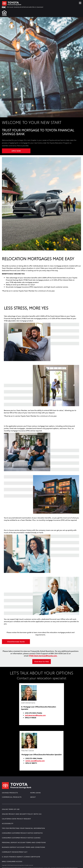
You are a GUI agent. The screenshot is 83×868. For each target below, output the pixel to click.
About (33, 797)
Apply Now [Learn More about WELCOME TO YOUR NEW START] (16, 151)
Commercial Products (12, 797)
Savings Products (10, 793)
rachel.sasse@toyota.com (35, 761)
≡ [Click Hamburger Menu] (80, 2)
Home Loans (36, 793)
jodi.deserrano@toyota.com (35, 715)
